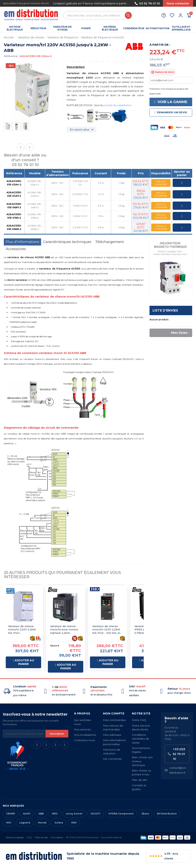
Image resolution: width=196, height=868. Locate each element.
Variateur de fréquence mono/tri (102, 37)
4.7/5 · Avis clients (164, 856)
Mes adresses (112, 735)
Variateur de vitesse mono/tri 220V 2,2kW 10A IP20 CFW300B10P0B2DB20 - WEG (23, 630)
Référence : (11, 56)
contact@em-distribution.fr (176, 770)
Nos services (82, 729)
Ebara (145, 814)
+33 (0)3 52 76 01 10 (177, 754)
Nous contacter (178, 3)
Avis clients (57, 837)
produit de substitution (117, 105)
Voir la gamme (171, 102)
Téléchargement (109, 242)
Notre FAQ (139, 720)
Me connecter (112, 759)
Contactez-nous (85, 740)
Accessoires (16, 249)
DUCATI (96, 814)
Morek (42, 823)
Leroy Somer (74, 814)
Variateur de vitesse (31, 37)
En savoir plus (80, 130)
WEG (55, 814)
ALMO (27, 814)
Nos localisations (85, 735)
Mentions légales (15, 837)
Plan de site (140, 780)
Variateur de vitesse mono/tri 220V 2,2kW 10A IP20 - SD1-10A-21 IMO (106, 630)
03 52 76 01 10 (147, 3)
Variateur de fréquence (63, 37)
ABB (41, 814)
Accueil (9, 37)
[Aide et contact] (164, 15)
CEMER (11, 814)
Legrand (25, 823)
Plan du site (41, 837)
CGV (29, 837)
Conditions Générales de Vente (140, 739)
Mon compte (114, 713)
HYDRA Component (121, 814)
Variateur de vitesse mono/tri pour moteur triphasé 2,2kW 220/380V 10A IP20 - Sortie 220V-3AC (64, 630)
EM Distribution (167, 814)
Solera (59, 823)
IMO (9, 823)
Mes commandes (114, 720)
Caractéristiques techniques (67, 242)
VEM (74, 823)
